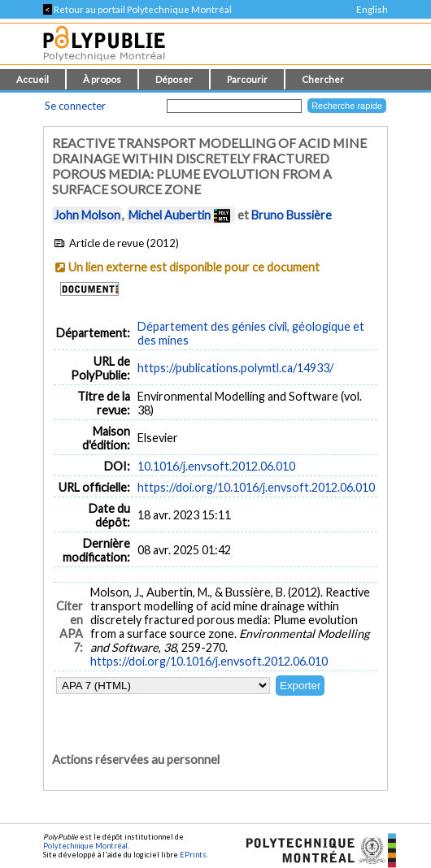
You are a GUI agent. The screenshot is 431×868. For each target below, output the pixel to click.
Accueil (33, 79)
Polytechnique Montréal (85, 846)
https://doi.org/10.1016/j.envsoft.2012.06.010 (256, 487)
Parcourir (247, 79)
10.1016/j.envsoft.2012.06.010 (216, 466)
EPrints (193, 855)
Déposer (174, 79)
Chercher (323, 79)
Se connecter (75, 106)
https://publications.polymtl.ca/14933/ (235, 368)
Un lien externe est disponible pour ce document (194, 267)
